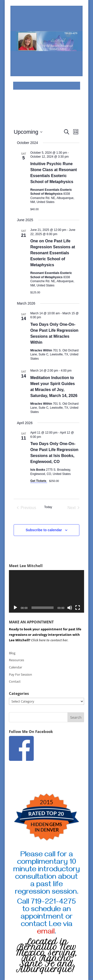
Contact (15, 681)
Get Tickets (39, 481)
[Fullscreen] (78, 608)
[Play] (15, 608)
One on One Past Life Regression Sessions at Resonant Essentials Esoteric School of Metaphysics (53, 253)
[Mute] (70, 608)
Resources (16, 660)
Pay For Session (20, 674)
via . (55, 929)
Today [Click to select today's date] (48, 507)
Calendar (15, 667)
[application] (47, 591)
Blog (12, 653)
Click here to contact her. (50, 640)
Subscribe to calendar (44, 530)
